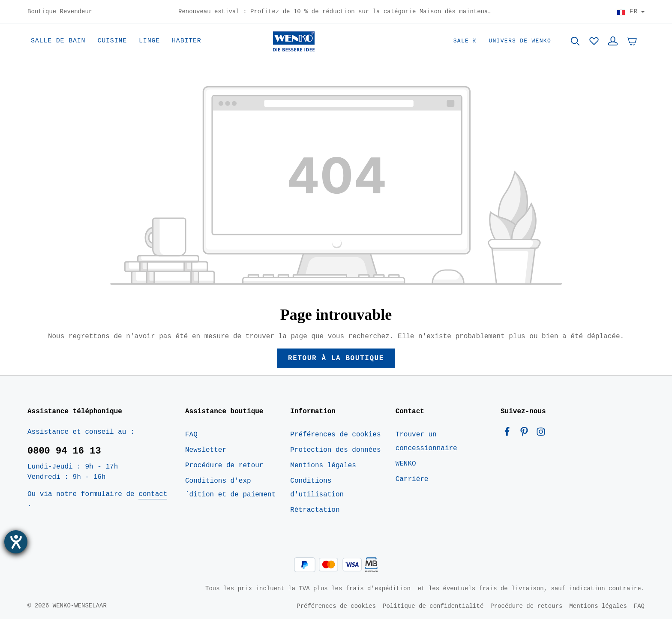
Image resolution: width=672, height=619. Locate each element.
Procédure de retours (526, 606)
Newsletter (206, 450)
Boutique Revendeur (60, 12)
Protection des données (335, 450)
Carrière (412, 479)
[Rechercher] (575, 41)
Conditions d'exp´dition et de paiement (230, 488)
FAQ (191, 435)
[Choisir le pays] (631, 12)
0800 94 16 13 (64, 451)
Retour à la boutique (336, 358)
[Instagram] (541, 434)
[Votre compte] (613, 41)
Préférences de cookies (335, 435)
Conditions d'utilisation (317, 488)
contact (153, 494)
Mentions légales (323, 466)
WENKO (406, 464)
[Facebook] (509, 434)
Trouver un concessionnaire (426, 442)
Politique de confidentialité (433, 606)
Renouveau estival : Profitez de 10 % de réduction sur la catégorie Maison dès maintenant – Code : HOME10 (336, 12)
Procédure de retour (224, 466)
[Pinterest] (526, 434)
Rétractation (315, 510)
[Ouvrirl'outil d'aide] (16, 542)
